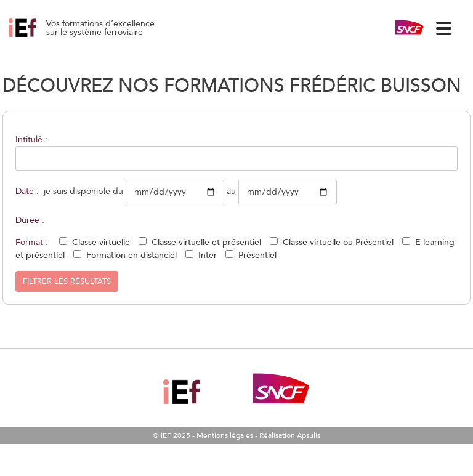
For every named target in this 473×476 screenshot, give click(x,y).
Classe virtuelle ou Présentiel (338, 242)
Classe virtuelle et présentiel (206, 242)
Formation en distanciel (131, 255)
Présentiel (257, 255)
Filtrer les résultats (67, 281)
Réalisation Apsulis (290, 435)
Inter (208, 255)
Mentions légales (225, 435)
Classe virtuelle (101, 242)
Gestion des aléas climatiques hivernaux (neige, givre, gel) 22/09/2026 (36, 37)
